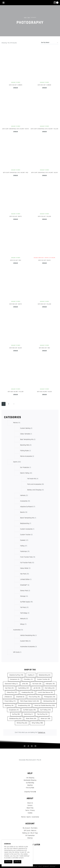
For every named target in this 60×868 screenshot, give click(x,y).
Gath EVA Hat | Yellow (44, 216)
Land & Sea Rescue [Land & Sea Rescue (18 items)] (45, 692)
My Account (26, 828)
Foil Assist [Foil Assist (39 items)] (37, 684)
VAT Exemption (30, 835)
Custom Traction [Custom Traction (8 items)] (43, 679)
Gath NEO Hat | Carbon (44, 85)
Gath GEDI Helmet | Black (44, 392)
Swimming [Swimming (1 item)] (28, 714)
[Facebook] (28, 746)
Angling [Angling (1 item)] (31, 675)
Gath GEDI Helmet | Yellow (16, 392)
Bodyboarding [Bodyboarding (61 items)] (45, 675)
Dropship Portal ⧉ (30, 792)
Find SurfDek (30, 788)
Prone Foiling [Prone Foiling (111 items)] (10, 701)
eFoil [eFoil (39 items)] (25, 684)
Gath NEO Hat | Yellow (44, 304)
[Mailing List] (35, 746)
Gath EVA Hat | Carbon (16, 85)
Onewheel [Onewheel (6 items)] (20, 697)
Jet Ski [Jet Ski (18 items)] (37, 688)
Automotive (35, 817)
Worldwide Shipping (30, 780)
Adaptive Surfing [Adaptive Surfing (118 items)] (16, 675)
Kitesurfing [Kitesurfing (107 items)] (12, 692)
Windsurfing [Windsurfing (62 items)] (22, 723)
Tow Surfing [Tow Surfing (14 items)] (42, 714)
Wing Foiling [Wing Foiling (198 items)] (37, 723)
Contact (30, 805)
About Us (30, 803)
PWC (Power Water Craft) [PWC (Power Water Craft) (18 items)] (29, 701)
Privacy (33, 810)
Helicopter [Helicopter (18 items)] (50, 684)
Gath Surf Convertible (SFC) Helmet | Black (44, 173)
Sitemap (30, 838)
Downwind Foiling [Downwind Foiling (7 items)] (11, 684)
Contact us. (42, 732)
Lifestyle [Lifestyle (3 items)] (8, 697)
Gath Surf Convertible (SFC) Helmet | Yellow (44, 129)
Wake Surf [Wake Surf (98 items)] (45, 719)
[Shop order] (50, 43)
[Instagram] (25, 746)
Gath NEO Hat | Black (16, 348)
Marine (23, 817)
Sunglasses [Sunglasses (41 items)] (14, 710)
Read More (8, 862)
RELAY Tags (34, 833)
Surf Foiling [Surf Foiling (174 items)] (45, 710)
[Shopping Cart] (56, 3)
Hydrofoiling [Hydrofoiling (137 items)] (23, 688)
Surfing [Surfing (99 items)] (16, 714)
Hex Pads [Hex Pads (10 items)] (9, 688)
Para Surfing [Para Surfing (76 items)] (34, 697)
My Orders (34, 828)
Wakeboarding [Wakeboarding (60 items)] (15, 719)
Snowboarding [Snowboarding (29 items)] (24, 706)
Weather (30, 785)
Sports (29, 817)
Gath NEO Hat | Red (44, 348)
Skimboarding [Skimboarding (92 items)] (49, 701)
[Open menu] (4, 3)
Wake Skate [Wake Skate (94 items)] (31, 719)
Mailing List (26, 833)
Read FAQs (30, 808)
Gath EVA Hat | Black (44, 260)
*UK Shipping (30, 778)
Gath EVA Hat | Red (16, 260)
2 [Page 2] (9, 404)
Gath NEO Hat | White (16, 304)
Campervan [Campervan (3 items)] (15, 679)
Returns (34, 831)
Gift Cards (27, 831)
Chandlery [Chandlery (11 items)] (28, 679)
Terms (27, 810)
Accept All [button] (17, 862)
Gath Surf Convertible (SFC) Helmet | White (16, 129)
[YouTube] (32, 746)
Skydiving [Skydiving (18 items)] (9, 706)
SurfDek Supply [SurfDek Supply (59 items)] (29, 710)
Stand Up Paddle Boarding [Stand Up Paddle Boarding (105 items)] (45, 706)
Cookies (30, 813)
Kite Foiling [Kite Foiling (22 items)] (50, 688)
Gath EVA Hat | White (16, 216)
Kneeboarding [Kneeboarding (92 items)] (27, 692)
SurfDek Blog (30, 783)
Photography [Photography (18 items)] (50, 697)
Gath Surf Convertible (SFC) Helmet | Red (16, 173)
